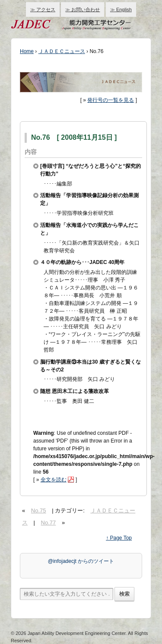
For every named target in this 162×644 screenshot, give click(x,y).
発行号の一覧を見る (111, 100)
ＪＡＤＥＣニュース (62, 51)
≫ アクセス (43, 9)
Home (27, 51)
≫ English (121, 9)
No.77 (49, 523)
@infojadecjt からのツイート (81, 561)
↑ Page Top (119, 538)
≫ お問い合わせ (83, 9)
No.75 (39, 510)
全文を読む (54, 480)
